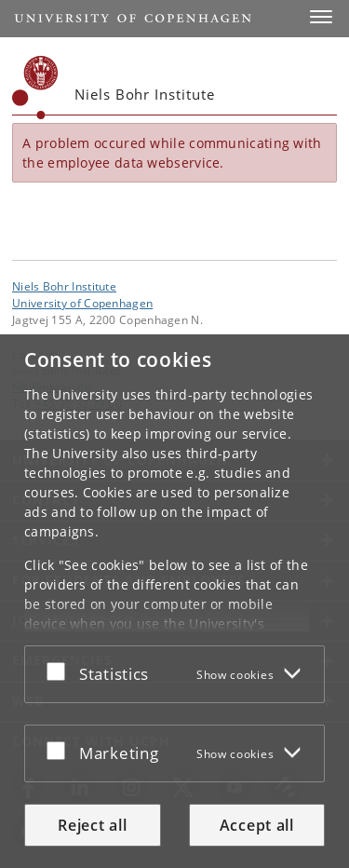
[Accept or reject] (60, 671)
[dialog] (174, 601)
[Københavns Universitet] (35, 88)
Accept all (257, 825)
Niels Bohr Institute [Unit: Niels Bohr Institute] (64, 286)
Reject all (92, 825)
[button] (321, 17)
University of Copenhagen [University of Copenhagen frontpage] (82, 303)
